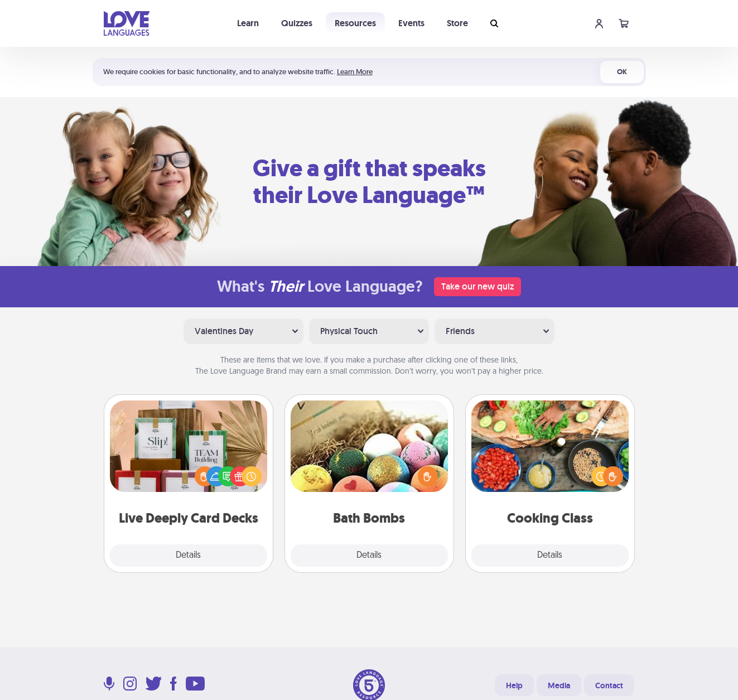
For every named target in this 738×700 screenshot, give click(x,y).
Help (514, 685)
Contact (609, 685)
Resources (355, 23)
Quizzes (297, 23)
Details (188, 556)
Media (559, 685)
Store (457, 23)
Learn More (355, 72)
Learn (248, 23)
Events (411, 23)
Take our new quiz (477, 286)
